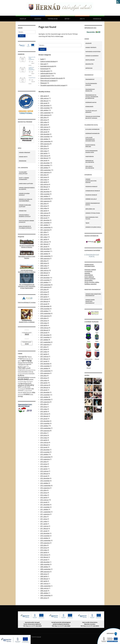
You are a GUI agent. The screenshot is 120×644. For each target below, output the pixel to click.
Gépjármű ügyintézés (90, 279)
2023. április (44, 182)
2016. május (44, 380)
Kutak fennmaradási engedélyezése (91, 151)
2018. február (44, 330)
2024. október (44, 139)
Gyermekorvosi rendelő (93, 191)
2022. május (44, 208)
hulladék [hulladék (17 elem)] (28, 368)
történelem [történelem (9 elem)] (21, 391)
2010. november (45, 536)
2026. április (44, 96)
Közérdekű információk (47, 66)
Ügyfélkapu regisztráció (90, 284)
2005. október (44, 593)
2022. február (44, 215)
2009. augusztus (45, 572)
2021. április (44, 239)
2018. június (44, 321)
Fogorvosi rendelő (91, 195)
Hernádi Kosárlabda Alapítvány (25, 206)
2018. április (44, 325)
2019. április (44, 297)
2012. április (44, 497)
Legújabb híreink (45, 76)
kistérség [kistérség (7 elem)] (31, 372)
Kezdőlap (23, 19)
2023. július (44, 175)
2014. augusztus (45, 431)
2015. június (44, 407)
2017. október (44, 340)
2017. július (44, 347)
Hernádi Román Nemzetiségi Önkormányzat (90, 301)
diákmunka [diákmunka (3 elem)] (31, 359)
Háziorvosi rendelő (91, 187)
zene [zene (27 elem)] (25, 392)
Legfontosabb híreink (46, 73)
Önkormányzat (90, 79)
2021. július (44, 232)
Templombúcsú (32, 78)
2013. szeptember (45, 457)
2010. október (44, 538)
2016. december (45, 364)
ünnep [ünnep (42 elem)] (20, 396)
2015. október (44, 397)
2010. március (44, 555)
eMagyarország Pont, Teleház (92, 218)
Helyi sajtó (43, 64)
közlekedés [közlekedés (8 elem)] (33, 378)
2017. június (44, 349)
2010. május (44, 550)
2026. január (44, 103)
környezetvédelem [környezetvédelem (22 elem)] (24, 377)
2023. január (44, 189)
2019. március (44, 299)
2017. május (44, 352)
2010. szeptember (45, 540)
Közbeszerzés (89, 107)
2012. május (44, 495)
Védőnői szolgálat (91, 199)
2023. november (45, 165)
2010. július (44, 545)
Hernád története (91, 47)
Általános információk (92, 129)
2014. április (44, 440)
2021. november (45, 223)
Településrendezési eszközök (91, 84)
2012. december (45, 478)
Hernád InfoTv (23, 157)
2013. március (44, 471)
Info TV (82, 19)
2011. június (44, 519)
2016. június (44, 378)
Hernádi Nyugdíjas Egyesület (24, 194)
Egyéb (42, 59)
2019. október (44, 282)
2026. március (44, 98)
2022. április (44, 211)
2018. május (44, 323)
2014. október (44, 426)
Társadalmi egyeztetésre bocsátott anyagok (53, 85)
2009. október (44, 567)
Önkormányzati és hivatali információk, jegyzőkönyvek (92, 97)
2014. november (45, 423)
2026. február (44, 101)
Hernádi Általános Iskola (93, 227)
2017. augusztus (45, 345)
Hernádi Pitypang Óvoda (93, 213)
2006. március (44, 588)
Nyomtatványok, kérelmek (90, 146)
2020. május (44, 266)
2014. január (44, 447)
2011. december (45, 505)
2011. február (44, 529)
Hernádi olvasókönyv (92, 56)
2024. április (44, 153)
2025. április (44, 125)
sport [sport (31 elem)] (20, 387)
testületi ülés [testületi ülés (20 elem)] (30, 389)
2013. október (44, 454)
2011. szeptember (45, 512)
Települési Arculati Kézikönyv (91, 111)
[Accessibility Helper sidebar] (118, 2)
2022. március (44, 213)
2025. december (45, 106)
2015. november (45, 395)
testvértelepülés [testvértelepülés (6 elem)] (22, 389)
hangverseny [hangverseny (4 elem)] (26, 366)
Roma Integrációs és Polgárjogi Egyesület (25, 227)
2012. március (44, 500)
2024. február (44, 158)
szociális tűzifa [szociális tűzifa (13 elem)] (26, 387)
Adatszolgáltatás (89, 275)
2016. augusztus (45, 373)
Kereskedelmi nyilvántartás (90, 161)
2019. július (44, 290)
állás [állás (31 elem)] (34, 392)
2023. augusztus (45, 172)
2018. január (44, 333)
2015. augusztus (45, 402)
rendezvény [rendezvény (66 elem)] (29, 385)
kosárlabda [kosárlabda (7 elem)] (32, 374)
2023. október (44, 168)
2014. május (44, 438)
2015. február (44, 416)
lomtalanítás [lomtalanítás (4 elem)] (21, 382)
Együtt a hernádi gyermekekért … (24, 179)
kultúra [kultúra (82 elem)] (21, 375)
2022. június (44, 206)
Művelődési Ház (90, 209)
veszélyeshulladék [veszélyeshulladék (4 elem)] (28, 391)
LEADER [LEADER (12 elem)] (31, 380)
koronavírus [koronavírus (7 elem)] (25, 374)
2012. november (45, 481)
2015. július (44, 404)
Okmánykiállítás (89, 280)
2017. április (44, 354)
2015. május (44, 409)
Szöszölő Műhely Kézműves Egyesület (25, 216)
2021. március (44, 242)
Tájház (87, 223)
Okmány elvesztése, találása (92, 282)
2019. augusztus (45, 287)
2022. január (44, 218)
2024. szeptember (45, 141)
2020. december (45, 249)
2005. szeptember (45, 595)
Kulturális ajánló (45, 71)
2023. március (44, 184)
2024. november (45, 137)
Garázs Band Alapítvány (26, 184)
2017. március (44, 356)
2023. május (44, 180)
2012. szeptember (45, 486)
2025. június (44, 120)
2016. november (45, 366)
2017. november (45, 337)
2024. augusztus (45, 144)
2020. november (45, 251)
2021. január (44, 247)
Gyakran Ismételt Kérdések (48, 61)
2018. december (45, 306)
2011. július (44, 517)
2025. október (44, 110)
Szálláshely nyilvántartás (90, 167)
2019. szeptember (45, 285)
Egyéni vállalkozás (89, 277)
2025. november (45, 108)
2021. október (44, 225)
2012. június (44, 493)
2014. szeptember (45, 428)
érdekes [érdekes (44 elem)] (27, 394)
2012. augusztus (45, 488)
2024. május (44, 151)
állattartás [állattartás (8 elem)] (29, 393)
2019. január (44, 304)
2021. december (45, 220)
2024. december (45, 134)
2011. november (45, 507)
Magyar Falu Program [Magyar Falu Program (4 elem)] (28, 382)
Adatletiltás (87, 273)
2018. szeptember (45, 313)
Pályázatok (43, 83)
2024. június (44, 149)
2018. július (44, 318)
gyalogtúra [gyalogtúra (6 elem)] (20, 366)
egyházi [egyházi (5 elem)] (20, 361)
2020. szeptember (45, 256)
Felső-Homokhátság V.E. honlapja (27, 302)
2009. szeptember (45, 569)
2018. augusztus (45, 316)
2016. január (44, 390)
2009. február (44, 579)
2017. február (44, 359)
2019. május (44, 294)
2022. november (45, 194)
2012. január (44, 502)
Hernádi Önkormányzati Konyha (93, 204)
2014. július (44, 433)
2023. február (44, 187)
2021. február (44, 244)
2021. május (44, 237)
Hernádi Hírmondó (24, 153)
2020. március (44, 270)
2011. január (44, 531)
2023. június (44, 177)
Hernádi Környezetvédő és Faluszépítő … (27, 189)
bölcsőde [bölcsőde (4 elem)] (26, 359)
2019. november (45, 280)
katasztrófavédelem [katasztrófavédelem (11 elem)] (23, 372)
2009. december (45, 562)
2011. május (44, 521)
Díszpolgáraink (90, 60)
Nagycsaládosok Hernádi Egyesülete (26, 221)
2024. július (44, 146)
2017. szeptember (45, 342)
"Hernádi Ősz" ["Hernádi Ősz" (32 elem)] (23, 357)
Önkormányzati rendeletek (48, 81)
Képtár (67, 19)
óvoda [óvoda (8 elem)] (32, 395)
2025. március (44, 127)
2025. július (44, 117)
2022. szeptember (45, 199)
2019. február (44, 301)
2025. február (44, 129)
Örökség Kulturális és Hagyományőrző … (26, 200)
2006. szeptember (45, 586)
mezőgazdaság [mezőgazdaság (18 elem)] (22, 383)
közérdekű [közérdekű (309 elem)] (23, 379)
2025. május (44, 122)
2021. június (44, 235)
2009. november (45, 564)
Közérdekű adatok (91, 102)
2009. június (44, 574)
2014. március (44, 442)
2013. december (45, 450)
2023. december (45, 163)
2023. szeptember (45, 170)
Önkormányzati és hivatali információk (51, 78)
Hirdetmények (90, 157)
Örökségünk (23, 161)
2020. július (44, 261)
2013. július (44, 462)
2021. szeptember (45, 227)
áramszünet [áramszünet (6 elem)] (21, 395)
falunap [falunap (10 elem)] (20, 363)
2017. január (44, 361)
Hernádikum (97, 19)
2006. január (44, 591)
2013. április (44, 469)
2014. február (44, 445)
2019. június (44, 292)
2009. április (44, 576)
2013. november (45, 452)
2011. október (44, 509)
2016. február (44, 388)
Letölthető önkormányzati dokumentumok (90, 139)
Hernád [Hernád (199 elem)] (22, 368)
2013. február (44, 474)
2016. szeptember (45, 371)
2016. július (44, 376)
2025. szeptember (45, 113)
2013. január (44, 476)
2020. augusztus (45, 258)
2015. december (45, 392)
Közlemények (44, 69)
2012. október (44, 483)
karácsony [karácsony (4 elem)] (33, 370)
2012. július (44, 490)
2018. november (45, 309)
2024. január (44, 160)
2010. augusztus (45, 543)
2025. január (44, 132)
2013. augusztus (45, 459)
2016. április (44, 383)
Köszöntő (38, 19)
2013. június (44, 464)
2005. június (44, 598)
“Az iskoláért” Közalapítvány (23, 173)
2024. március (44, 156)
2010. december (45, 533)
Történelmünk (53, 19)
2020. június (44, 263)
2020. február (44, 273)
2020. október (44, 254)
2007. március (44, 584)
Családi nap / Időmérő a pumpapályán (32, 69)
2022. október (44, 196)
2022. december (45, 192)
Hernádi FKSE (23, 211)
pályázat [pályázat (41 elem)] (21, 385)
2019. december (45, 278)
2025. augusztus (45, 115)
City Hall (39, 637)
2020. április (44, 268)
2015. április (44, 411)
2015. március (44, 414)
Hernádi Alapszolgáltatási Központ (91, 181)
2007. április (44, 581)
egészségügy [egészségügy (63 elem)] (27, 360)
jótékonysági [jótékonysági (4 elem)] (28, 370)
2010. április (44, 552)
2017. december (45, 335)
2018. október (44, 311)
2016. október (44, 368)
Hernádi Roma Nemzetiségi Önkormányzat (93, 295)
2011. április (44, 524)
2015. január (44, 419)
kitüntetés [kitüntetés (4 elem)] (20, 374)
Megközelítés (89, 64)
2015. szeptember (45, 399)
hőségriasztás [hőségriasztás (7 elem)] (21, 370)
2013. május (44, 466)
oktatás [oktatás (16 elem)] (29, 383)
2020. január (44, 275)
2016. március (44, 385)
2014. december (45, 421)
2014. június (44, 435)
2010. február (44, 557)
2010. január (44, 560)
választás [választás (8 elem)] (20, 393)
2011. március (44, 526)
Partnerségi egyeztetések (93, 52)
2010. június (44, 548)
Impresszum (89, 68)
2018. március (44, 328)
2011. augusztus (45, 514)
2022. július (44, 204)
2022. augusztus (45, 201)
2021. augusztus (45, 230)
